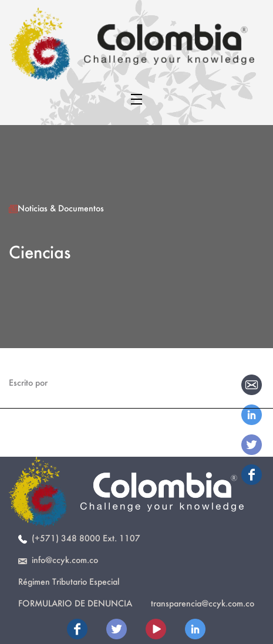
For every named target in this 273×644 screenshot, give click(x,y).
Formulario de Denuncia (75, 603)
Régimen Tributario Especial (69, 581)
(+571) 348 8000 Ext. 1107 (79, 538)
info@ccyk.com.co (58, 560)
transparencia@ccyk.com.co (203, 603)
